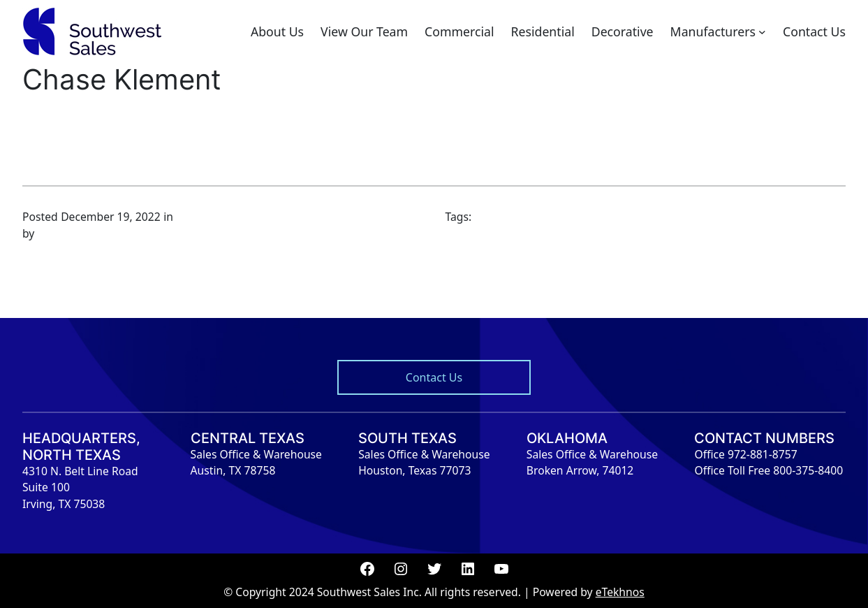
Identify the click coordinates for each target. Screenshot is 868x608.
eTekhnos (620, 592)
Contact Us (434, 377)
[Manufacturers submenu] (762, 32)
